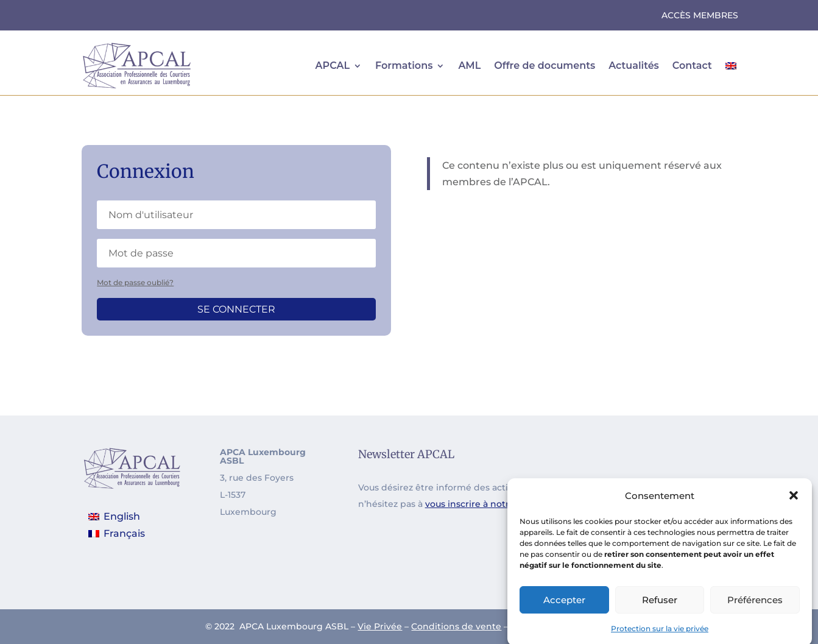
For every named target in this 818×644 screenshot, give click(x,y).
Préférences (755, 607)
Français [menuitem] (124, 533)
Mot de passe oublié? (135, 282)
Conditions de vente (456, 626)
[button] (794, 503)
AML (469, 65)
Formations (404, 65)
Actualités (634, 65)
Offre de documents (545, 65)
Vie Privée (380, 626)
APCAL (333, 65)
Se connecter (236, 309)
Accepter (564, 607)
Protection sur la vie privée (660, 636)
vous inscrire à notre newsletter (495, 504)
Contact (692, 65)
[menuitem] (731, 66)
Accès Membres (700, 16)
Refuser (660, 607)
